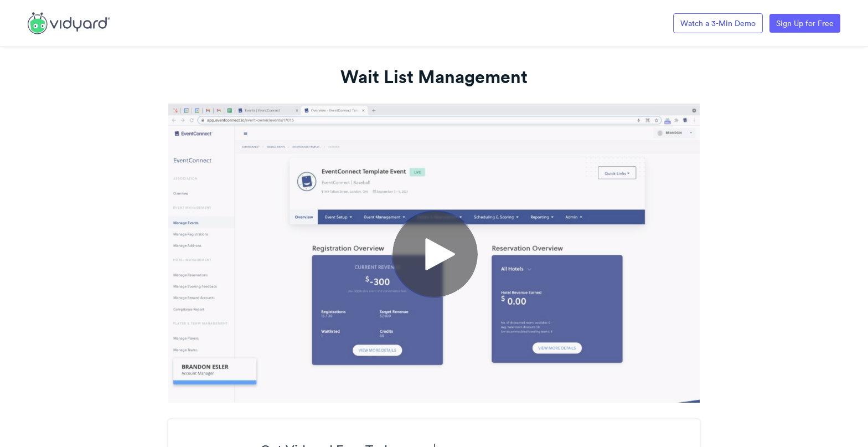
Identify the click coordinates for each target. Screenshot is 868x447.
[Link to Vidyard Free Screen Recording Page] (69, 22)
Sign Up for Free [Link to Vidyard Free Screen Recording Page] (805, 23)
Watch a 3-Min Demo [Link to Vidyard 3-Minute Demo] (718, 23)
